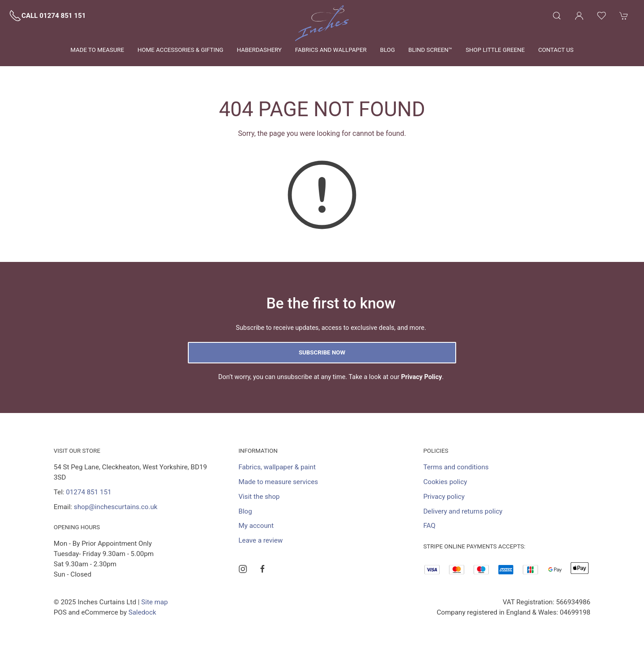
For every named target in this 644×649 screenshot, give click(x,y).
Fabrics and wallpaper (331, 50)
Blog (388, 50)
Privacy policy (444, 497)
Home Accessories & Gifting (181, 50)
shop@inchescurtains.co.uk (116, 507)
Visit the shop (259, 497)
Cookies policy (445, 482)
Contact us (556, 50)
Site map (155, 602)
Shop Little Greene (495, 50)
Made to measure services (278, 482)
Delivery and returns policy (463, 511)
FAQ (429, 526)
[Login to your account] (579, 16)
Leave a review (261, 540)
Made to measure (97, 50)
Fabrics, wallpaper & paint (277, 467)
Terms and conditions (456, 467)
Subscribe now (322, 352)
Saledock (142, 612)
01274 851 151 (89, 492)
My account (256, 526)
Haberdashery (259, 50)
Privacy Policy (422, 377)
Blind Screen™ (430, 50)
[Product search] (557, 16)
